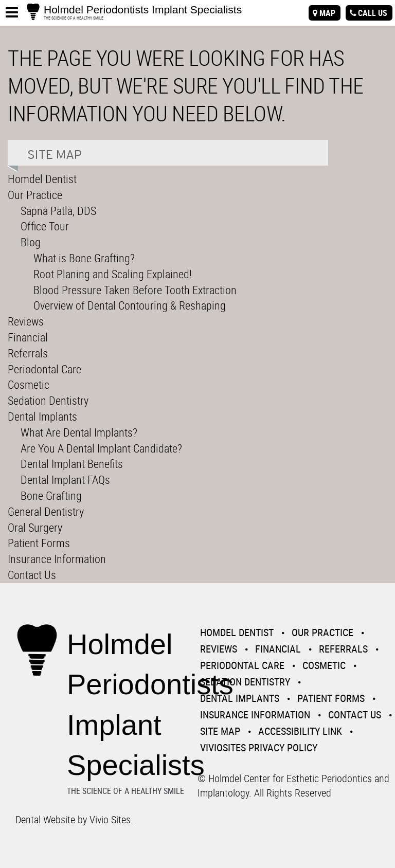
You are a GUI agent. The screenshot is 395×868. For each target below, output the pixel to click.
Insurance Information (57, 559)
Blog (31, 242)
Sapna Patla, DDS (58, 211)
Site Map (220, 731)
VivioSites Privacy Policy (259, 747)
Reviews (26, 321)
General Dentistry (46, 511)
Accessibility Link (300, 731)
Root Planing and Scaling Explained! (113, 274)
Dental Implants (42, 416)
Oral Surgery (35, 527)
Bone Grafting (51, 495)
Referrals (28, 353)
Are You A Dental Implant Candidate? (101, 448)
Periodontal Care (44, 369)
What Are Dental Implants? (79, 432)
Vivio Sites (110, 819)
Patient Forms (39, 543)
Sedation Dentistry (48, 400)
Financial (28, 337)
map (327, 13)
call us (373, 13)
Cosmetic (29, 384)
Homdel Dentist (42, 179)
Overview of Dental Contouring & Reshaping (130, 305)
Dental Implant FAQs (65, 480)
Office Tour (45, 226)
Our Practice (35, 195)
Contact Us (32, 575)
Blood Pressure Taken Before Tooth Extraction (135, 290)
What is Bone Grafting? (84, 258)
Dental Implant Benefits (72, 464)
